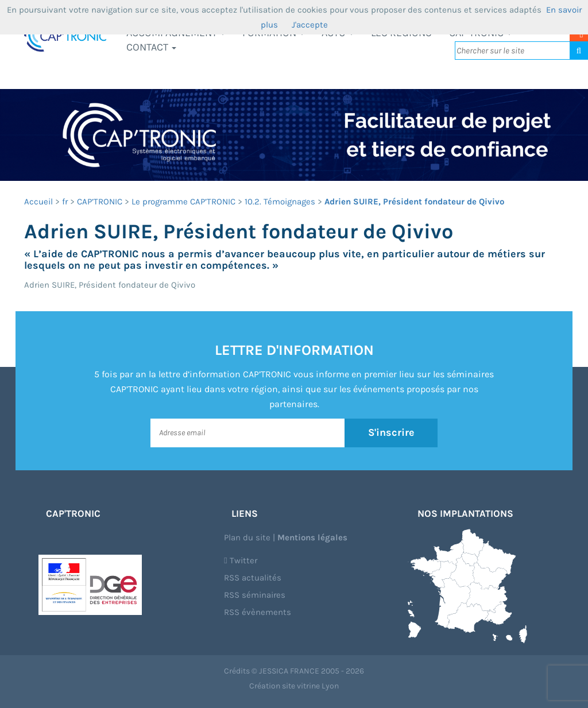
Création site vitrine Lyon (294, 686)
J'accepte (310, 25)
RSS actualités (253, 578)
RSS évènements (258, 612)
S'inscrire (391, 432)
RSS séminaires (255, 595)
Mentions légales (312, 537)
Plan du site (247, 537)
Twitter (240, 560)
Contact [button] (151, 47)
